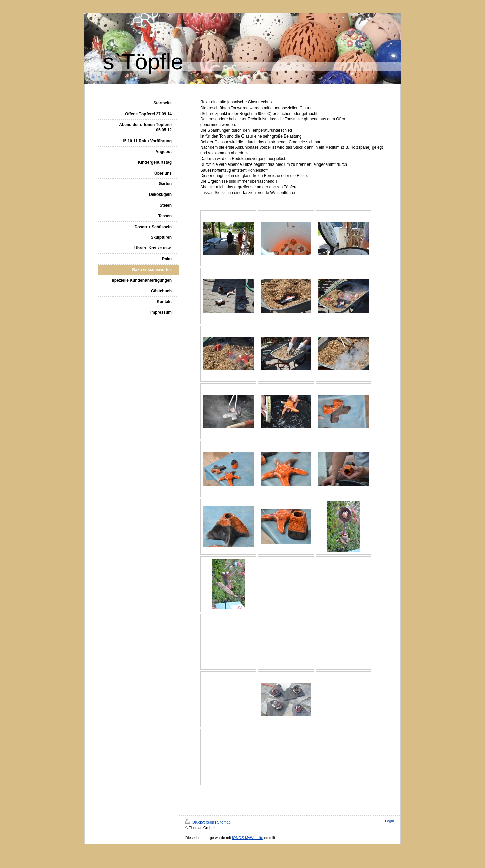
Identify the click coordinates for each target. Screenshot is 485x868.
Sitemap (224, 822)
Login (390, 821)
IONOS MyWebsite (248, 838)
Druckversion (200, 822)
